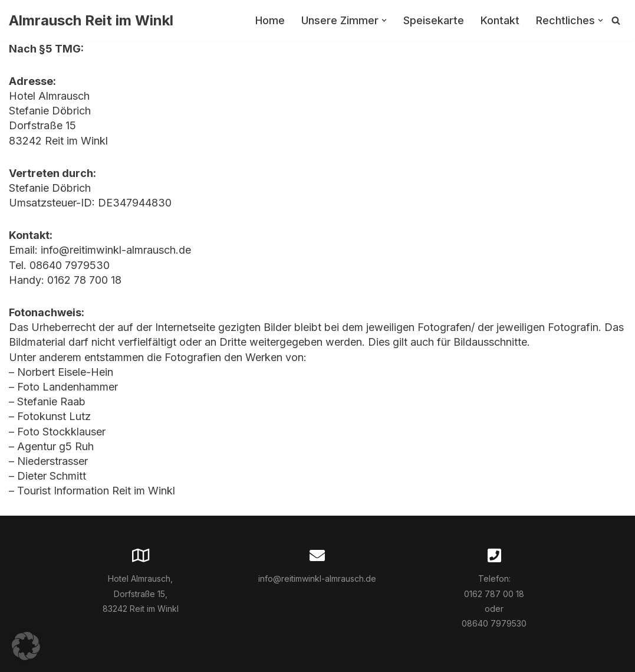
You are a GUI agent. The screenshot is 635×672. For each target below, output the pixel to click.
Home (270, 20)
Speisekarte (434, 20)
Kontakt (500, 20)
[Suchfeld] (616, 20)
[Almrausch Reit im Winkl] (91, 21)
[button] (384, 20)
